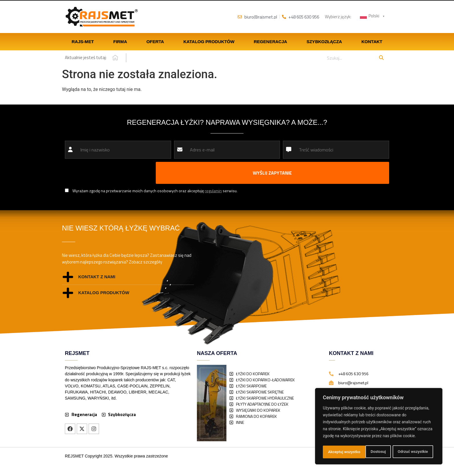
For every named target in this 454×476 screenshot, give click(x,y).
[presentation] (109, 173)
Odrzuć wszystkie (370, 452)
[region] (379, 427)
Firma (120, 42)
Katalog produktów (209, 42)
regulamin (213, 191)
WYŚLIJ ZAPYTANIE (272, 173)
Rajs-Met (83, 42)
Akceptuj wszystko (413, 452)
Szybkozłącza (324, 42)
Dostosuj (335, 452)
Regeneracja (271, 42)
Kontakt (372, 42)
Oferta (155, 42)
